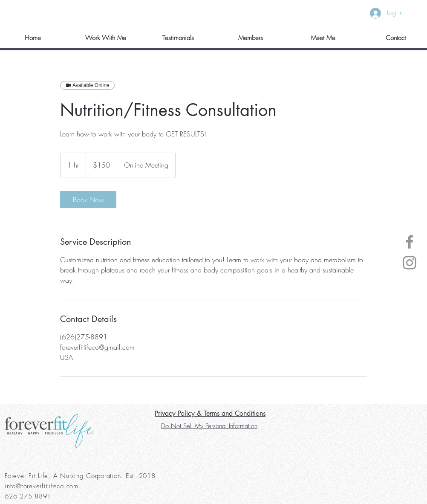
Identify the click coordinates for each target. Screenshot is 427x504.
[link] (88, 200)
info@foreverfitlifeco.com (42, 486)
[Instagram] (410, 263)
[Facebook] (410, 242)
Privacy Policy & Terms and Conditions (210, 413)
